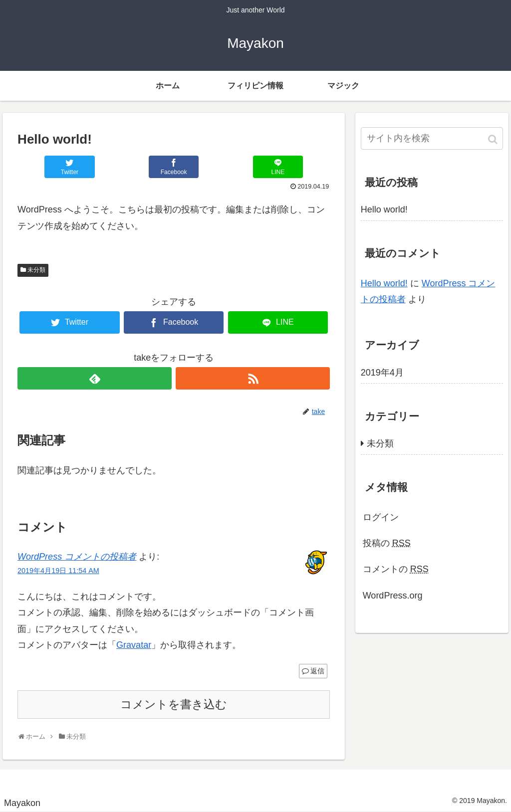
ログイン (381, 517)
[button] (494, 139)
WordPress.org (393, 596)
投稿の (387, 543)
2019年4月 (382, 373)
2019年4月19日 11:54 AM (58, 571)
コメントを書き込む (174, 705)
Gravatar (134, 645)
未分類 (36, 270)
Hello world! (384, 209)
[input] (432, 138)
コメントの (396, 569)
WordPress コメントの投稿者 (77, 557)
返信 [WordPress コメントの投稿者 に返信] (317, 671)
